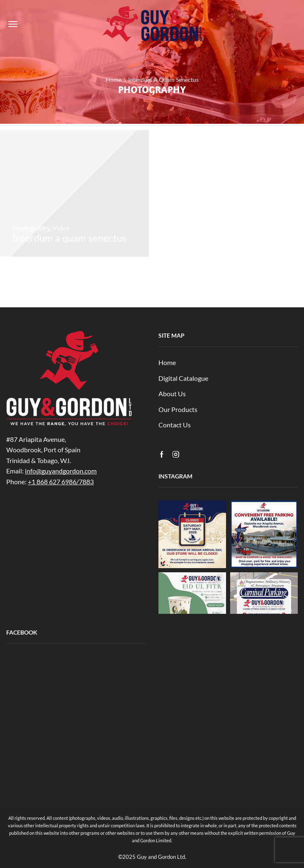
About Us (172, 394)
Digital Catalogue (183, 378)
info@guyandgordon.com (61, 471)
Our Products (178, 409)
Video (61, 228)
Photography (31, 228)
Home (114, 80)
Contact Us (175, 425)
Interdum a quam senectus (163, 80)
